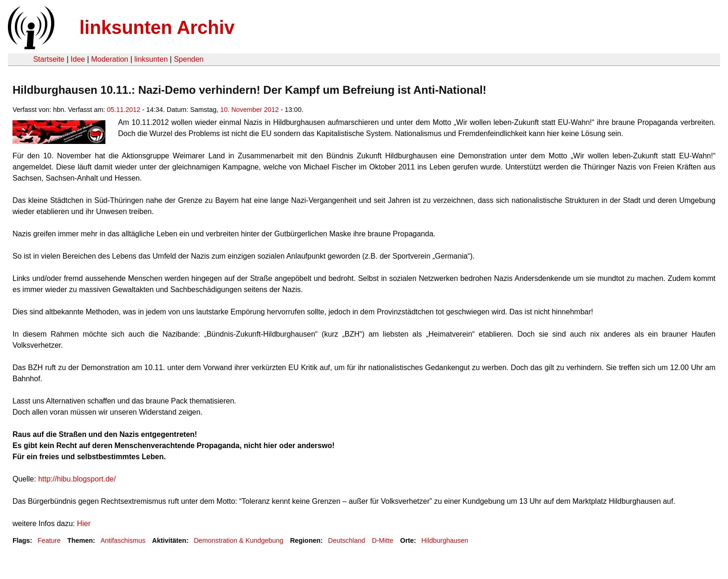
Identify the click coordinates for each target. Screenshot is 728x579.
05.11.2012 (123, 110)
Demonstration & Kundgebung (238, 540)
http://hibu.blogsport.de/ (77, 479)
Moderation (110, 59)
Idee (78, 59)
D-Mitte (383, 540)
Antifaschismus (123, 540)
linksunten (151, 59)
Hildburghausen (445, 540)
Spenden (188, 59)
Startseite (49, 59)
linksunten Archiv (157, 27)
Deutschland (347, 540)
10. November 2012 (249, 110)
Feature (49, 540)
